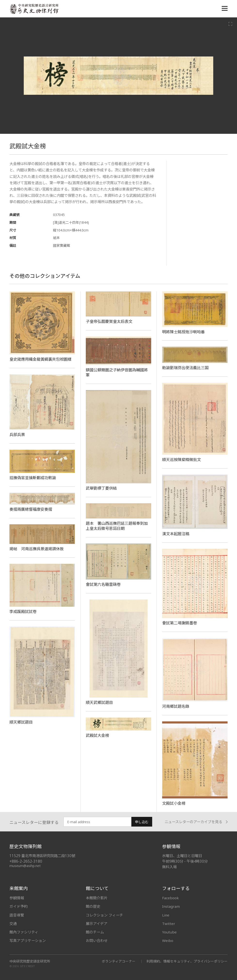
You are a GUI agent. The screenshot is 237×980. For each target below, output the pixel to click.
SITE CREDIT (28, 966)
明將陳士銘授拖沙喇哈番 (183, 332)
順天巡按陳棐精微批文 (182, 460)
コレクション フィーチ (104, 915)
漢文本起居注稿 (176, 534)
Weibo (168, 940)
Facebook (170, 898)
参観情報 (17, 898)
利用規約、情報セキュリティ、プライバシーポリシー (187, 961)
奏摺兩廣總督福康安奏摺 (31, 509)
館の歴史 (93, 906)
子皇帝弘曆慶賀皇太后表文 (109, 321)
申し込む (142, 822)
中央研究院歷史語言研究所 (30, 961)
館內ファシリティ (24, 932)
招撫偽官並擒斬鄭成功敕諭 (33, 478)
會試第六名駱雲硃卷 (103, 584)
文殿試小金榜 (174, 803)
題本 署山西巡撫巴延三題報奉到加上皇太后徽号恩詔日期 (117, 526)
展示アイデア (97, 924)
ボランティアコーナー (119, 961)
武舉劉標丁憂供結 (101, 488)
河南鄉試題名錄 (176, 706)
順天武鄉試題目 (99, 702)
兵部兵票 (17, 435)
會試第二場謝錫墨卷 (180, 623)
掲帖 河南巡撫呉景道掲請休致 (37, 549)
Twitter (169, 924)
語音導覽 (17, 915)
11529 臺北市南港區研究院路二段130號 (42, 856)
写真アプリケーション (28, 940)
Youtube (169, 932)
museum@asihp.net (25, 866)
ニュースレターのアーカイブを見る (196, 822)
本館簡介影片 (97, 898)
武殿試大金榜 (97, 735)
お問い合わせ (97, 940)
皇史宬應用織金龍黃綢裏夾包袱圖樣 (40, 359)
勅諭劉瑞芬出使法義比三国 (185, 368)
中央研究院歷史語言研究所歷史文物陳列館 (34, 9)
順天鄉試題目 (21, 722)
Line (166, 915)
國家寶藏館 (62, 245)
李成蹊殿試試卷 (23, 612)
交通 (13, 924)
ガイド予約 (19, 906)
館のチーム (95, 932)
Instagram (171, 906)
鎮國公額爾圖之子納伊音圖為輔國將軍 (117, 372)
